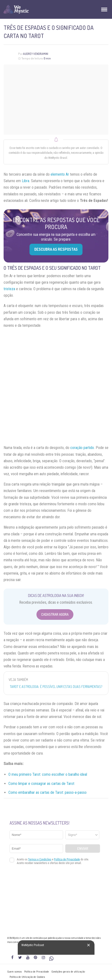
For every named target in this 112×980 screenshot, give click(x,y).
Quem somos (15, 972)
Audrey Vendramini (36, 54)
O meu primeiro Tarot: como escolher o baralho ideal (48, 774)
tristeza (9, 289)
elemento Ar (60, 174)
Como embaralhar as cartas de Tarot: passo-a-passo (47, 792)
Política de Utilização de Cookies (27, 977)
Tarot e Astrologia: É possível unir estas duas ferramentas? (56, 687)
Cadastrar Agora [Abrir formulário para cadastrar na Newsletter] (55, 614)
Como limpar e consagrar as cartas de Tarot (41, 784)
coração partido (82, 448)
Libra (26, 181)
